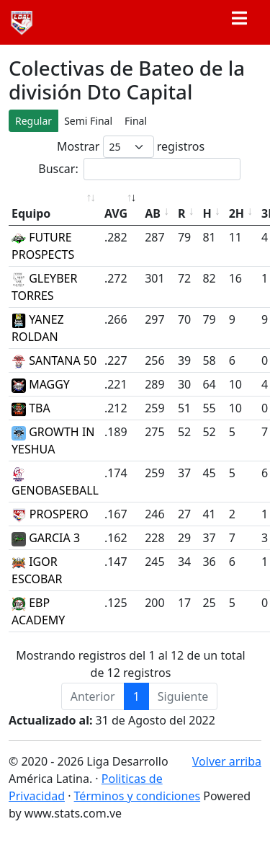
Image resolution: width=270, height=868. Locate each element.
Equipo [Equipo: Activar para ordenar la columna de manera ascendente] (31, 213)
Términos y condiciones (138, 796)
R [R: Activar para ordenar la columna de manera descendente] (182, 213)
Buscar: (139, 169)
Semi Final (88, 121)
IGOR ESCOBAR (37, 570)
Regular (33, 121)
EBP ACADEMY (38, 611)
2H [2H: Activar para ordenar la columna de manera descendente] (237, 213)
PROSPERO (50, 514)
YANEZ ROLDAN (38, 328)
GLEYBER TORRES (44, 287)
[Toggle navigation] (239, 22)
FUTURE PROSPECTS (43, 246)
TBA (31, 408)
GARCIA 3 (46, 538)
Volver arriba (227, 761)
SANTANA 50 (54, 360)
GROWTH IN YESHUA (53, 440)
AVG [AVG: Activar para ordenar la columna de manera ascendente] (116, 213)
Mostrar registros (131, 147)
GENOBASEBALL (55, 483)
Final (136, 121)
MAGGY (41, 384)
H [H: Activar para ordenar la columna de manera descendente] (207, 213)
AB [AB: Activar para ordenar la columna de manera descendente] (153, 213)
